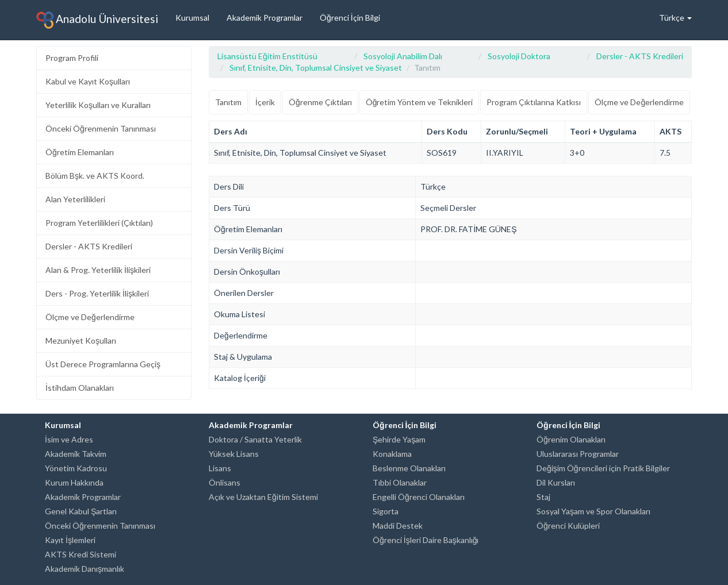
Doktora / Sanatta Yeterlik (255, 439)
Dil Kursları (556, 482)
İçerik (265, 102)
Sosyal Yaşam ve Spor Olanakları (593, 511)
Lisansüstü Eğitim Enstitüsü (267, 56)
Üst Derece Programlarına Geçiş (103, 364)
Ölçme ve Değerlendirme (90, 317)
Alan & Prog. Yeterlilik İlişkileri (98, 270)
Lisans (220, 468)
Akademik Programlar (265, 18)
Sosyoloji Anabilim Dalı (403, 56)
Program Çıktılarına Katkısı (534, 102)
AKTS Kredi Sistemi (81, 554)
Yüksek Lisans (234, 454)
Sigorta (386, 511)
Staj (543, 497)
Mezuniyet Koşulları (81, 340)
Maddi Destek (398, 526)
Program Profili (72, 58)
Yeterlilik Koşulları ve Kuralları (98, 105)
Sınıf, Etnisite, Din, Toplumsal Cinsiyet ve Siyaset (316, 68)
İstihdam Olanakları (80, 388)
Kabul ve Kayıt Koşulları (88, 81)
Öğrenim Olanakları (571, 439)
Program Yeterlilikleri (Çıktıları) (99, 223)
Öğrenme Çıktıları (320, 102)
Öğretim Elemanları (80, 152)
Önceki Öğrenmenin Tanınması (101, 128)
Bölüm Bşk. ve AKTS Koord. (95, 176)
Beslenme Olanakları (409, 468)
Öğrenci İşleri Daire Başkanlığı (426, 540)
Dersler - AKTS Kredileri (89, 246)
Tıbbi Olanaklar (400, 482)
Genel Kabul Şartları (81, 511)
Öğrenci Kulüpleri (568, 526)
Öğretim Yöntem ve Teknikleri (419, 102)
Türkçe (675, 18)
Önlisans (225, 482)
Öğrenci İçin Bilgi (350, 18)
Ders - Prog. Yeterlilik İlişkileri (97, 293)
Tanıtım (228, 102)
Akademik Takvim (76, 454)
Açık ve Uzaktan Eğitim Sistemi (263, 497)
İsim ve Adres (69, 439)
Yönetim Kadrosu (76, 468)
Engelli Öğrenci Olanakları (419, 497)
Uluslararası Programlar (578, 454)
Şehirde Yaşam (399, 439)
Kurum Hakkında (74, 482)
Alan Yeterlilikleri (75, 199)
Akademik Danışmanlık (85, 569)
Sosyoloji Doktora (519, 56)
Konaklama (392, 454)
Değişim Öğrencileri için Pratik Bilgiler (603, 468)
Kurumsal (192, 18)
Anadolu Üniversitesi (97, 20)
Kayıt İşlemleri (70, 540)
